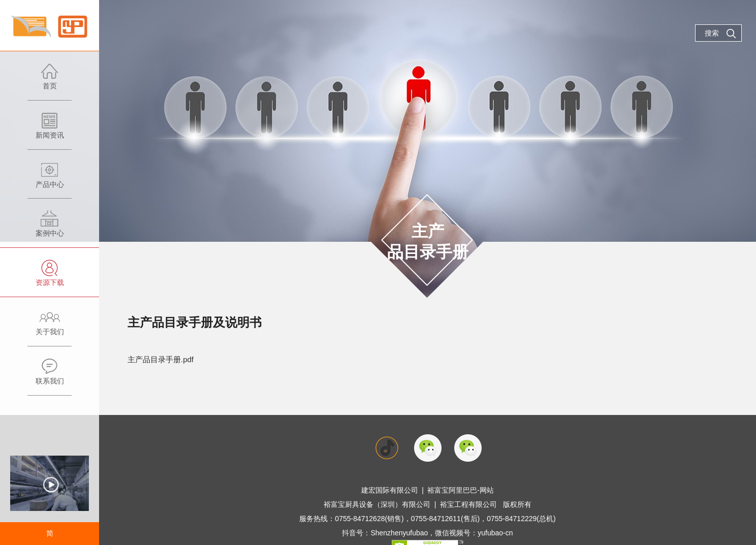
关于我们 (50, 327)
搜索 (720, 34)
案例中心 (50, 229)
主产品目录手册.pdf (161, 359)
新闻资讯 (50, 131)
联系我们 (50, 377)
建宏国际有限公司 (390, 490)
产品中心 (50, 180)
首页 (50, 82)
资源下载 (50, 278)
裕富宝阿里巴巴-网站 (461, 490)
